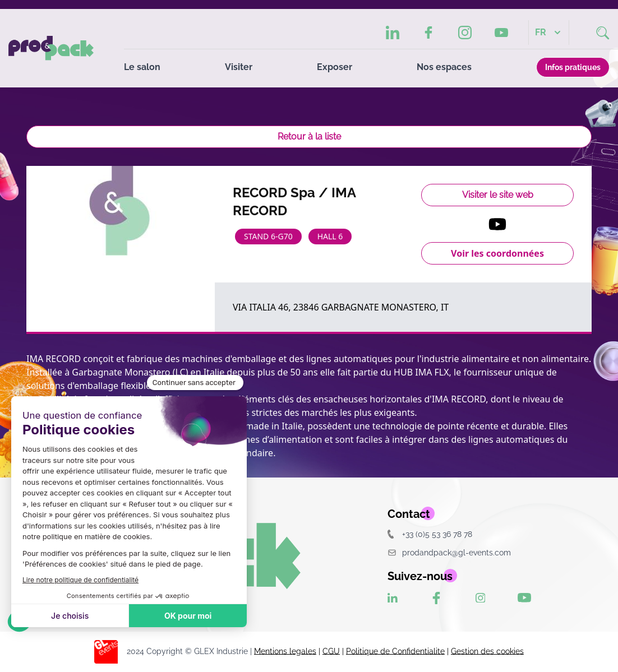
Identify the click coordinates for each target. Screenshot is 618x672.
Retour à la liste (309, 136)
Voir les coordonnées (497, 253)
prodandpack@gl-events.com (449, 552)
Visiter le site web (498, 195)
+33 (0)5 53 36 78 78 (430, 534)
